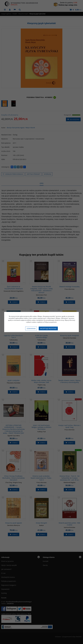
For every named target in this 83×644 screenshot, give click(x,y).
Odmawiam (31, 328)
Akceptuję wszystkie (48, 328)
